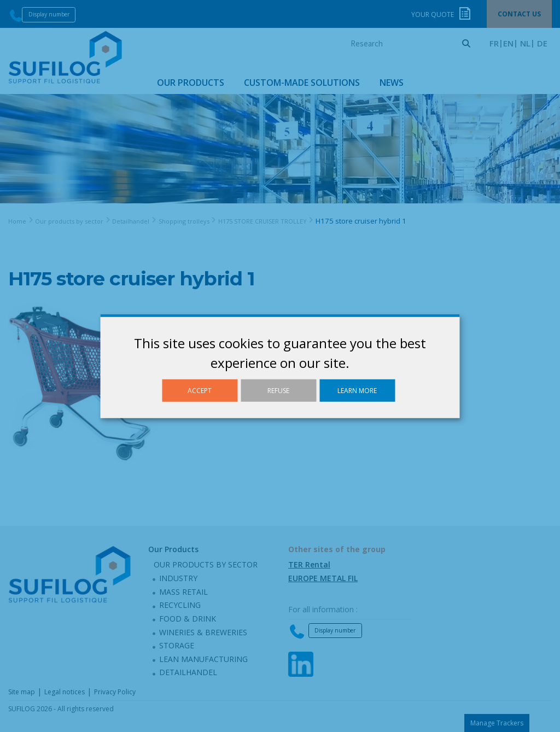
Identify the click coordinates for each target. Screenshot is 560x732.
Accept (200, 390)
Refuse (278, 390)
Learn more (357, 390)
